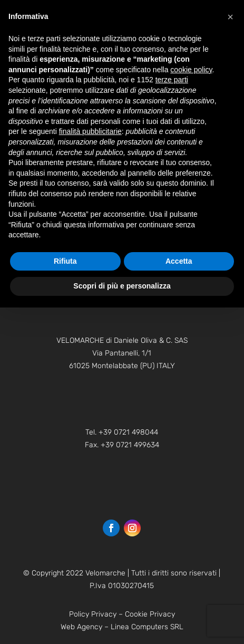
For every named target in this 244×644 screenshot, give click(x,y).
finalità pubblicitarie (90, 131)
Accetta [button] (179, 261)
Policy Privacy (93, 614)
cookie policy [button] (191, 70)
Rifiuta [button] (65, 261)
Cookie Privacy (150, 614)
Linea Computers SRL (147, 627)
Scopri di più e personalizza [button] (122, 286)
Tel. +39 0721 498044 (122, 432)
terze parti (172, 80)
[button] (230, 17)
